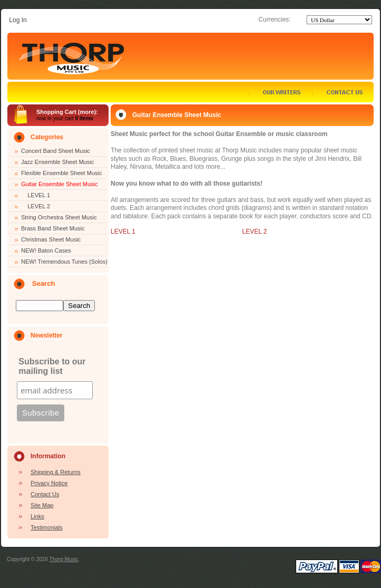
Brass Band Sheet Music (53, 228)
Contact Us (45, 494)
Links (37, 516)
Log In (18, 20)
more (87, 112)
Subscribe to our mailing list (52, 366)
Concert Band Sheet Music (56, 151)
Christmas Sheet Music (51, 239)
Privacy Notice (49, 483)
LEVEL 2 (36, 206)
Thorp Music (64, 559)
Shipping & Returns (56, 472)
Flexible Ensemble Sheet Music (61, 173)
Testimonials (47, 527)
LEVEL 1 (36, 195)
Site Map (42, 505)
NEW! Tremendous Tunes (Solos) (64, 262)
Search (44, 283)
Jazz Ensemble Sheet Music (57, 162)
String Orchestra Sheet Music (59, 217)
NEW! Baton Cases (46, 250)
